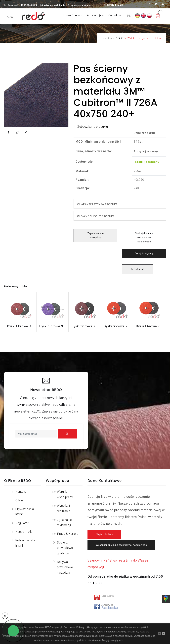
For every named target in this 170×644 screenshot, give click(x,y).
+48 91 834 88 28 (28, 5)
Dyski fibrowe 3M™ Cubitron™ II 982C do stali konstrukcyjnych (20, 326)
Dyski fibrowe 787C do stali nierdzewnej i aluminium (149, 326)
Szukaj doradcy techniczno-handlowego (144, 238)
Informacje (95, 15)
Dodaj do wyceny (144, 254)
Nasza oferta (72, 15)
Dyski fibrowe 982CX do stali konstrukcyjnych (52, 326)
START (120, 38)
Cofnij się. (138, 269)
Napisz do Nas (105, 534)
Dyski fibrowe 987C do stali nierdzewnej (117, 326)
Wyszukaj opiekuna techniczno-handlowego (122, 545)
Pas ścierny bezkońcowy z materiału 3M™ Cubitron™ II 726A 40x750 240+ (116, 91)
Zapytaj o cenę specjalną (95, 235)
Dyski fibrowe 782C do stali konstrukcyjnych (85, 326)
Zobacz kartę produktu (91, 127)
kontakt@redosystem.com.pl (75, 5)
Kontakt (114, 15)
